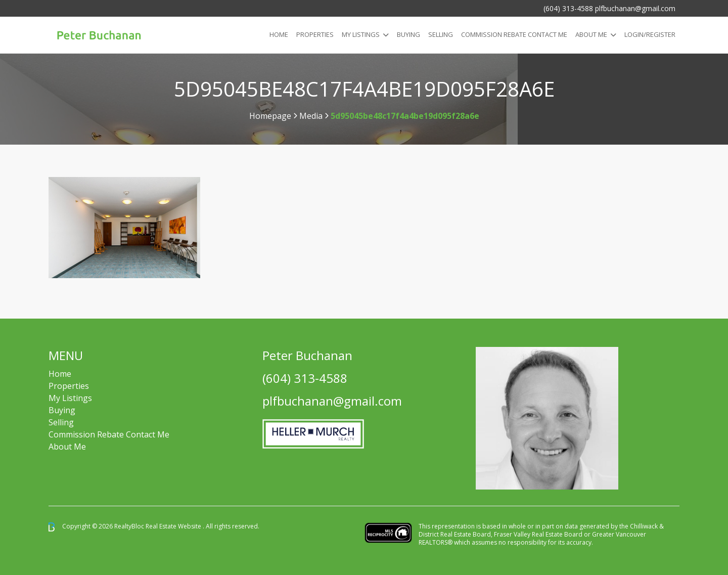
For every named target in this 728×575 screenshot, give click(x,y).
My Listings (361, 34)
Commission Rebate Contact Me (109, 434)
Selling (441, 34)
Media (311, 116)
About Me (591, 34)
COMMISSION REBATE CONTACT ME (514, 34)
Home (279, 34)
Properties (315, 34)
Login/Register (650, 34)
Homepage (270, 116)
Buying (408, 34)
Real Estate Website (174, 526)
